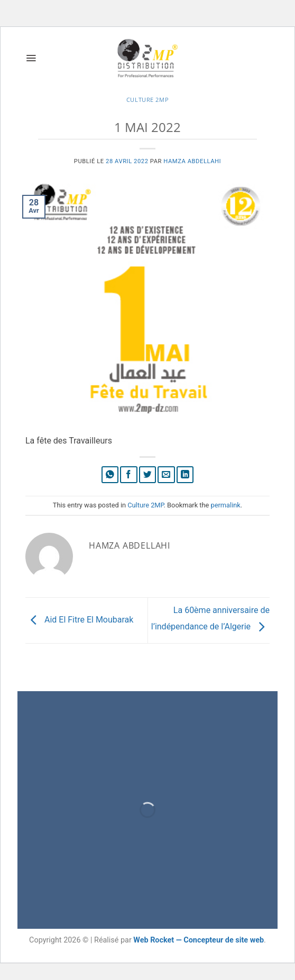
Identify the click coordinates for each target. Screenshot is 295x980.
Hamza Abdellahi (192, 161)
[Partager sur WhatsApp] (110, 475)
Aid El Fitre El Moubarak (79, 620)
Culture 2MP (147, 100)
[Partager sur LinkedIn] (185, 475)
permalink (226, 505)
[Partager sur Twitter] (148, 475)
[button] (31, 58)
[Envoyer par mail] (166, 475)
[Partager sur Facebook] (129, 475)
